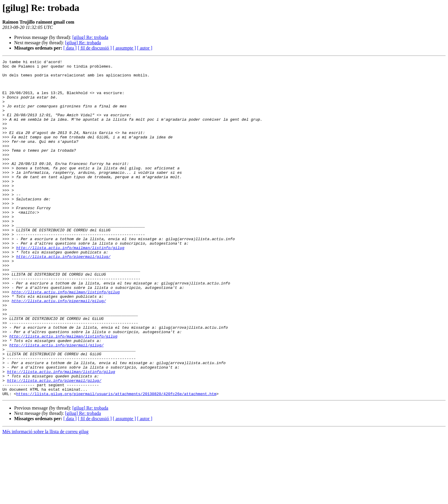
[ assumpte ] (124, 48)
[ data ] (70, 48)
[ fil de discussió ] (95, 48)
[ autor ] (145, 48)
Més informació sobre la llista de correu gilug (45, 499)
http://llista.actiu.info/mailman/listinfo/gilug (70, 286)
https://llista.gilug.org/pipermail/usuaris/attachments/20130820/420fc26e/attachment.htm (116, 461)
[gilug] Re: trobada (90, 37)
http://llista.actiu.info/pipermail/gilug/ (63, 296)
